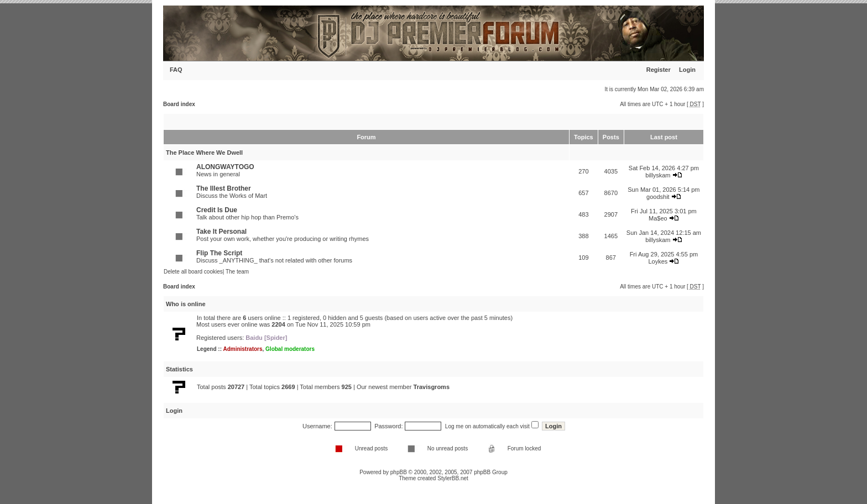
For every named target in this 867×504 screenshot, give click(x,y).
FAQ (176, 70)
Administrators (242, 349)
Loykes (658, 261)
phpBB (399, 472)
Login (687, 70)
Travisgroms (432, 387)
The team (237, 272)
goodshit (658, 197)
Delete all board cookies (193, 272)
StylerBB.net (453, 478)
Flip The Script (219, 253)
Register (659, 70)
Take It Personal (221, 232)
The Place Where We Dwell (204, 153)
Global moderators (290, 349)
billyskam (658, 175)
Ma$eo (658, 218)
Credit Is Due (217, 210)
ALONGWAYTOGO (225, 167)
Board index (179, 104)
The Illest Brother (224, 188)
